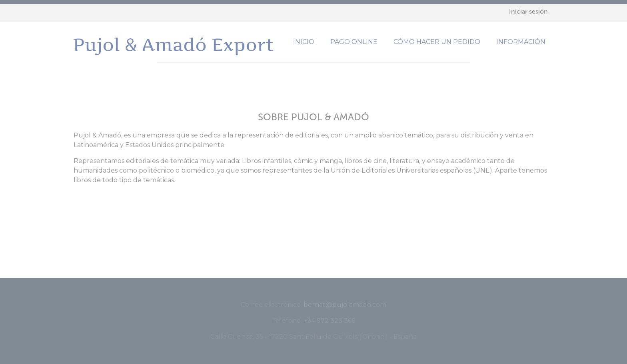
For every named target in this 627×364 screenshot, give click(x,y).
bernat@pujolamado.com (345, 305)
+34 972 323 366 (329, 321)
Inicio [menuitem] (304, 42)
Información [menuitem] (521, 42)
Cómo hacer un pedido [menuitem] (437, 42)
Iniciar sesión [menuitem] (528, 11)
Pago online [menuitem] (354, 42)
